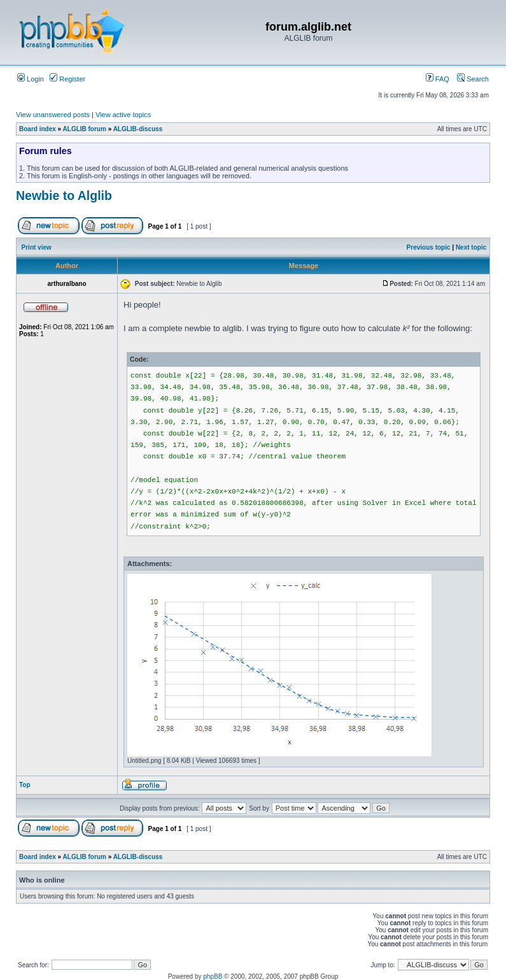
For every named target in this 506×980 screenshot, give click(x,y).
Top (25, 785)
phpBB (213, 976)
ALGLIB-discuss (138, 129)
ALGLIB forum (85, 129)
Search (473, 79)
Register (67, 79)
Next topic (471, 247)
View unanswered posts (53, 115)
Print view (37, 247)
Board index (38, 129)
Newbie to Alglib (64, 195)
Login (31, 79)
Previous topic (429, 247)
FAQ (438, 79)
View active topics (123, 115)
